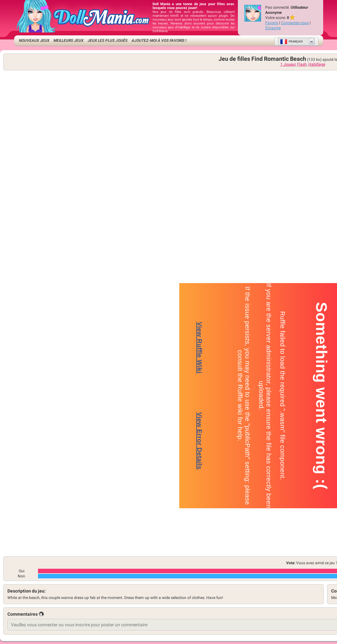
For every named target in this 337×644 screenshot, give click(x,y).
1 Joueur (288, 64)
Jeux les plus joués (108, 41)
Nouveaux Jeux (34, 41)
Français (291, 41)
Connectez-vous (295, 23)
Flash (302, 64)
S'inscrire (273, 28)
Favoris (272, 23)
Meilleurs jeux (68, 41)
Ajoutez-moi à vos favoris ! (159, 41)
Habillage (317, 64)
